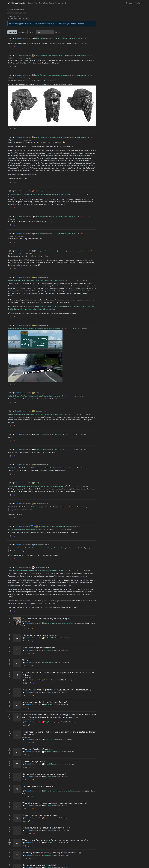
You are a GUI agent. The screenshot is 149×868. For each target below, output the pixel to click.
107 (25, 858)
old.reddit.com (27, 678)
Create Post (43, 3)
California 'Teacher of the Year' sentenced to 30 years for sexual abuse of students (34, 329)
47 (24, 695)
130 (25, 834)
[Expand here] (17, 621)
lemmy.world (26, 621)
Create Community (56, 3)
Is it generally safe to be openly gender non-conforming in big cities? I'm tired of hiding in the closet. (40, 194)
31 (24, 725)
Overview (12, 32)
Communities (33, 3)
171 (25, 767)
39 (24, 821)
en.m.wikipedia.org (28, 720)
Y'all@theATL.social (17, 3)
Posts (31, 32)
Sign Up (138, 3)
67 (24, 708)
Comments (22, 32)
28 (24, 780)
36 (24, 653)
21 (24, 809)
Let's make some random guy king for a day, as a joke (25, 530)
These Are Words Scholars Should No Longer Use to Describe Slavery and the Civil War (36, 548)
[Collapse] (10, 38)
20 (24, 742)
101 (25, 683)
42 (24, 846)
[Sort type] (45, 32)
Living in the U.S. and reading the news (67, 38)
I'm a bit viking (81, 55)
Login (131, 3)
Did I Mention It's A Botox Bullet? (66, 216)
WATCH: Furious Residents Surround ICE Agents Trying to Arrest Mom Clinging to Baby (36, 280)
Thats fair (58, 434)
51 (24, 755)
